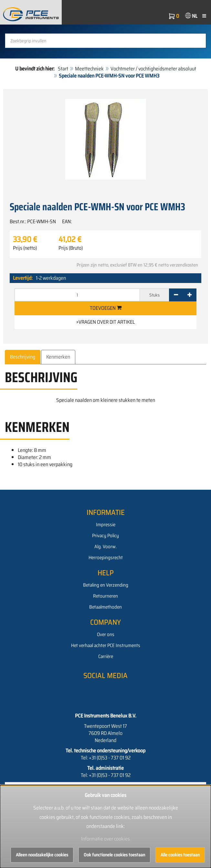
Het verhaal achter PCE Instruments (106, 645)
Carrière (106, 656)
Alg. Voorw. (105, 547)
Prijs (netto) (25, 248)
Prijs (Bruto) (71, 248)
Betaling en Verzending (106, 585)
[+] (190, 295)
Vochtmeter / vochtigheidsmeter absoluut (153, 69)
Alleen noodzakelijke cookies (42, 855)
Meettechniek (89, 69)
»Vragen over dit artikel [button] (105, 322)
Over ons (106, 634)
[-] (176, 295)
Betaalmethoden (105, 607)
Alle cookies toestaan (180, 855)
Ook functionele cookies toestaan (114, 855)
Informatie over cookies (105, 839)
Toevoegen (106, 308)
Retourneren (105, 596)
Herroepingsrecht (106, 558)
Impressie (106, 525)
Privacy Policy (105, 536)
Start (63, 69)
